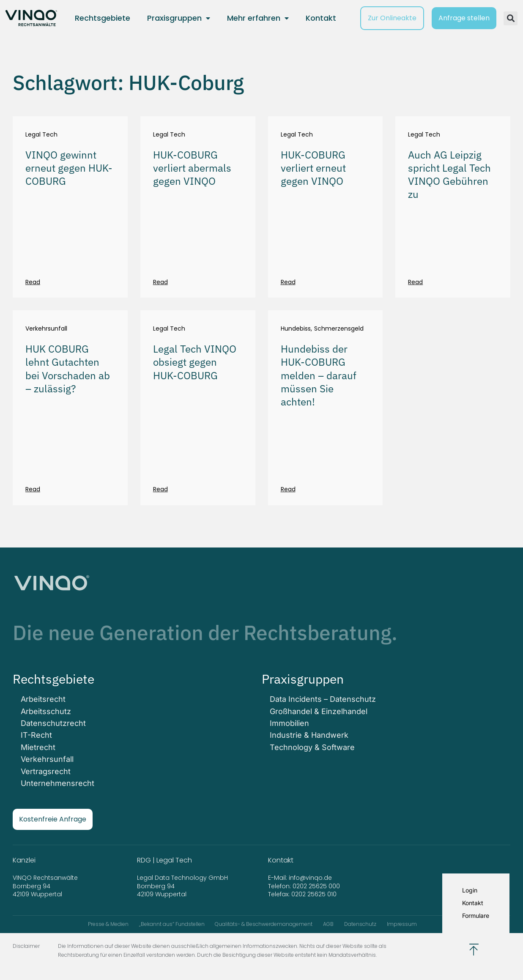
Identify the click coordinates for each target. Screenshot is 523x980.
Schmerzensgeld (339, 329)
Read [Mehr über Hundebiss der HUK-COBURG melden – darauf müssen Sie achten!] (288, 489)
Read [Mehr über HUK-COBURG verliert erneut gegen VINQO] (288, 282)
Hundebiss (296, 329)
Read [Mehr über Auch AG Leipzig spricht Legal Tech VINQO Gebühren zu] (415, 282)
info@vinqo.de (311, 877)
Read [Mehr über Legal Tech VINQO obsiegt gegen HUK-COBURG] (160, 489)
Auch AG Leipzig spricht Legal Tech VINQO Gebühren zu (449, 175)
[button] (511, 18)
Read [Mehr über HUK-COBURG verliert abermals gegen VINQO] (160, 282)
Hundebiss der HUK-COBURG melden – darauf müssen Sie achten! (319, 375)
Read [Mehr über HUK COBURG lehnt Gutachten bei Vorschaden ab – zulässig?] (33, 489)
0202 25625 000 (316, 885)
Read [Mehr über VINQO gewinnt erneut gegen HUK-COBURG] (33, 282)
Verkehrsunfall (46, 329)
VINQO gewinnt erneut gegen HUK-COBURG (69, 168)
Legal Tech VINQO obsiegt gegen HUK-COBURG (195, 362)
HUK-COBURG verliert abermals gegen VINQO (192, 168)
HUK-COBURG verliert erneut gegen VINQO (313, 168)
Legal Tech (41, 135)
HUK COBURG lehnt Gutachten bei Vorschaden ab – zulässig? (68, 369)
